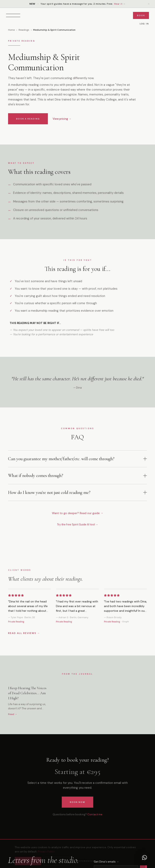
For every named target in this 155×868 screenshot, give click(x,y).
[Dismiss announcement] (149, 4)
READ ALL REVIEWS (24, 639)
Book (141, 15)
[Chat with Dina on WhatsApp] (145, 858)
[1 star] (9, 601)
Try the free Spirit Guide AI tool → (78, 527)
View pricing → (62, 120)
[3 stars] (16, 601)
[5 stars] (22, 601)
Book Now (77, 802)
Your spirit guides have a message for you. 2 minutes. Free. (77, 4)
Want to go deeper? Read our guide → (78, 516)
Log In (144, 24)
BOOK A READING (28, 120)
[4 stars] (19, 601)
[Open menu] (13, 15)
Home (11, 31)
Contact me (95, 814)
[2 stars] (13, 601)
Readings (24, 31)
